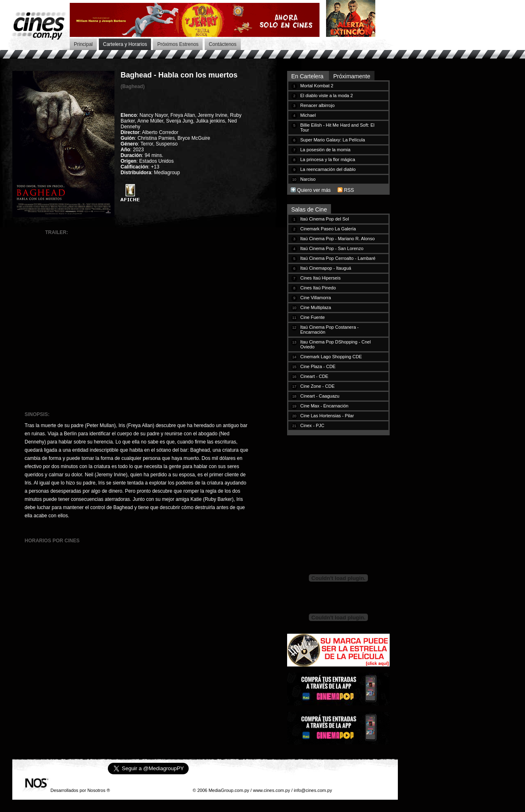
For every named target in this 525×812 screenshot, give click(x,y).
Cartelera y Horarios (125, 44)
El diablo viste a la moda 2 (326, 96)
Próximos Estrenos (178, 44)
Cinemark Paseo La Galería (328, 229)
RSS (349, 190)
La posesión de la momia (325, 150)
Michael (308, 115)
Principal (83, 44)
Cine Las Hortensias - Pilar (327, 416)
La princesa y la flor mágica (328, 159)
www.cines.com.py (272, 790)
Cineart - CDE (314, 376)
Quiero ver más (314, 190)
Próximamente (352, 76)
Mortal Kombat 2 (317, 86)
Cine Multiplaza (316, 307)
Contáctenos (223, 44)
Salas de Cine (309, 209)
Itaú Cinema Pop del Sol (325, 219)
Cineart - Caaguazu (320, 396)
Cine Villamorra (316, 298)
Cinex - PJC (312, 425)
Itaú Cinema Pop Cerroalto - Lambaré (338, 258)
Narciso (308, 179)
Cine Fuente (313, 317)
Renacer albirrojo (317, 105)
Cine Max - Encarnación (324, 406)
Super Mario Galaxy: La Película (333, 140)
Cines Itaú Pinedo (318, 288)
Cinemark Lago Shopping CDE (331, 357)
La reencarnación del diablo (328, 169)
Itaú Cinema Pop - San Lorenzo (332, 248)
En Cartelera (308, 76)
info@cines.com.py (313, 790)
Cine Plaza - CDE (318, 366)
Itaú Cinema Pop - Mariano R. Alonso (338, 239)
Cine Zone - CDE (317, 386)
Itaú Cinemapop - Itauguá (326, 268)
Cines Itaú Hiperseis (320, 278)
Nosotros (96, 790)
